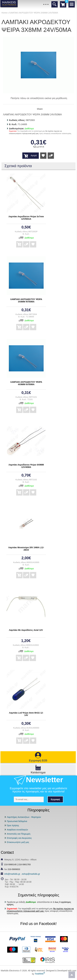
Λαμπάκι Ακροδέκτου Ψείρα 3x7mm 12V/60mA (26, 218)
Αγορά (34, 155)
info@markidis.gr (12, 874)
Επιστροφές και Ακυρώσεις (19, 838)
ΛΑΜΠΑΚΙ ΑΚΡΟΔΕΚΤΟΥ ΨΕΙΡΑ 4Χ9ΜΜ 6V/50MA (26, 383)
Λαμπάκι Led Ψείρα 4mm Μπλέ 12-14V (26, 714)
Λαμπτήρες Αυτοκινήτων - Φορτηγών (24, 817)
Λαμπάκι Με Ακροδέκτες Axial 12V (26, 630)
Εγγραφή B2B (38, 760)
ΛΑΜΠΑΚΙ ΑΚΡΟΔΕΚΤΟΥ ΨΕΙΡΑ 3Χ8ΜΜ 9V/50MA (26, 300)
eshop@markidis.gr (31, 874)
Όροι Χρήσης (13, 825)
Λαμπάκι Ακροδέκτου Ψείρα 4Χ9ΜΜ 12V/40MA (26, 466)
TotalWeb (40, 974)
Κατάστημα (38, 772)
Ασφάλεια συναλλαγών (17, 830)
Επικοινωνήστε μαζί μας (18, 842)
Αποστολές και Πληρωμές (19, 834)
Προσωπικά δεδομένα (17, 821)
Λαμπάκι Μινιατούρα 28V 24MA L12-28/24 (26, 549)
